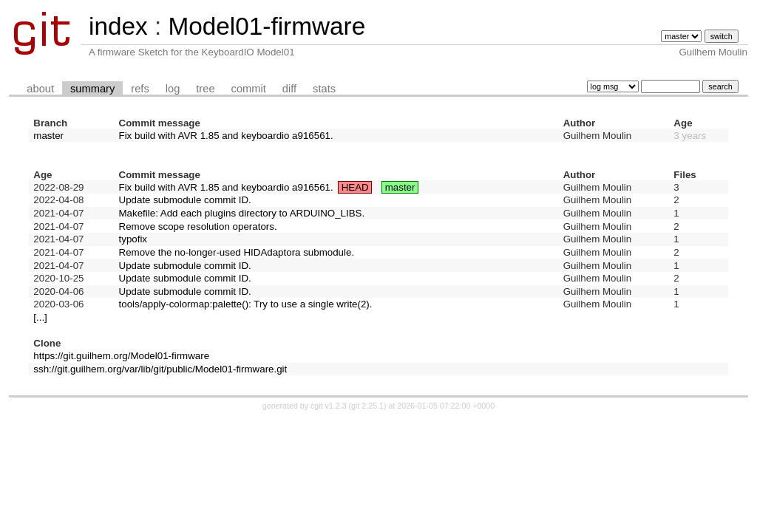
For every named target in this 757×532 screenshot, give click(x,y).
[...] (40, 317)
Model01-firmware (267, 26)
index (118, 26)
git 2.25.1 (367, 406)
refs (140, 89)
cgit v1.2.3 (329, 406)
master (48, 136)
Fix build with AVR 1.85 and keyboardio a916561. (226, 136)
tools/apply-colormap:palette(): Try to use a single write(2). (246, 304)
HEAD (355, 187)
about (40, 89)
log (173, 89)
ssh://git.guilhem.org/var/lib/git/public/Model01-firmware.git (160, 369)
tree (205, 89)
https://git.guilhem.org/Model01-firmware (121, 356)
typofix (133, 239)
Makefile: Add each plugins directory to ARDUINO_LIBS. (242, 213)
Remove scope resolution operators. (198, 226)
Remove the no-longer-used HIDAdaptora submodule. (237, 252)
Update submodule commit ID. (185, 200)
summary (92, 89)
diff (289, 89)
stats (324, 89)
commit (249, 89)
